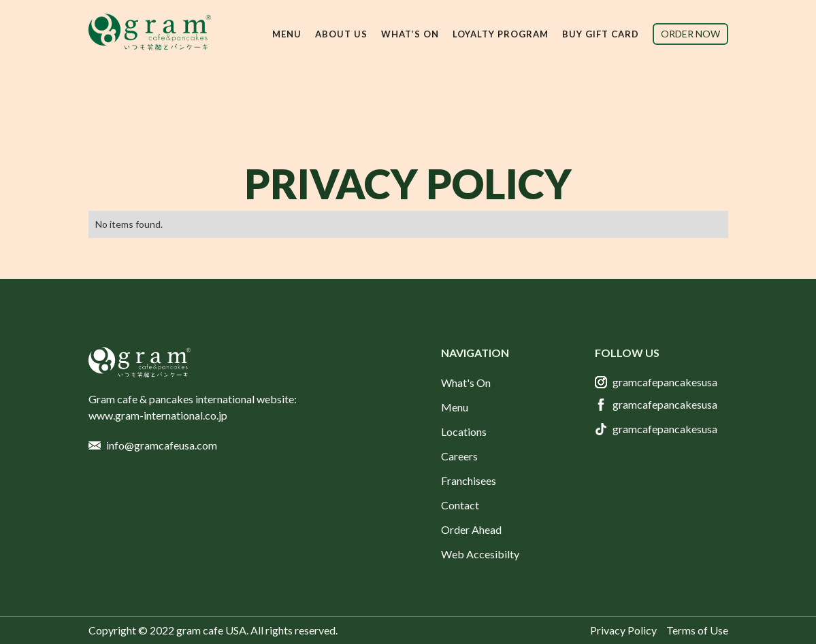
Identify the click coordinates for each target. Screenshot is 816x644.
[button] (287, 34)
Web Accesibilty (480, 554)
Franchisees (469, 480)
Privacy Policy (623, 630)
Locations (464, 431)
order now (690, 34)
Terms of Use (697, 630)
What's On (466, 383)
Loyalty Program (501, 34)
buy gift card (601, 34)
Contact (460, 505)
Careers (459, 456)
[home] (150, 32)
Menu (455, 407)
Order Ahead (471, 529)
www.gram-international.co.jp (158, 415)
